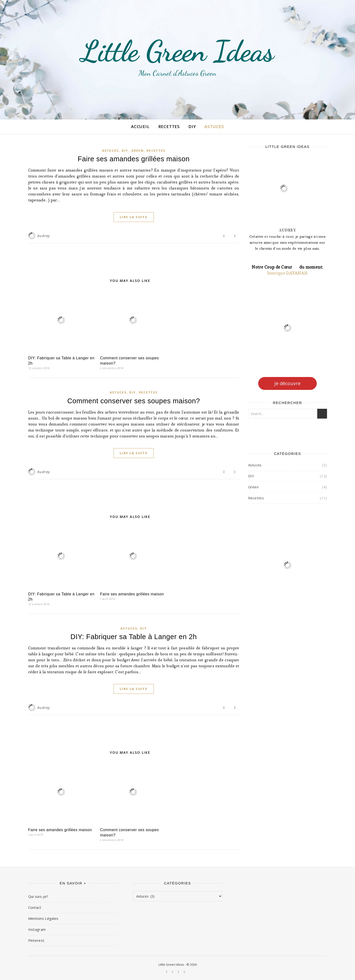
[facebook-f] (179, 972)
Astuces (214, 127)
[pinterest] (173, 972)
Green (138, 151)
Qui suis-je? (38, 896)
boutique (277, 273)
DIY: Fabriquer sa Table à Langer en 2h (134, 637)
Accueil (140, 127)
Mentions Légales (43, 918)
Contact (35, 907)
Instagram (37, 929)
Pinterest (36, 940)
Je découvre (287, 383)
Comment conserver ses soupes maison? (134, 401)
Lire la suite (134, 217)
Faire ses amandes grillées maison (134, 159)
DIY (192, 127)
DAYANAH (297, 273)
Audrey (43, 236)
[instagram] (167, 972)
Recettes (169, 127)
